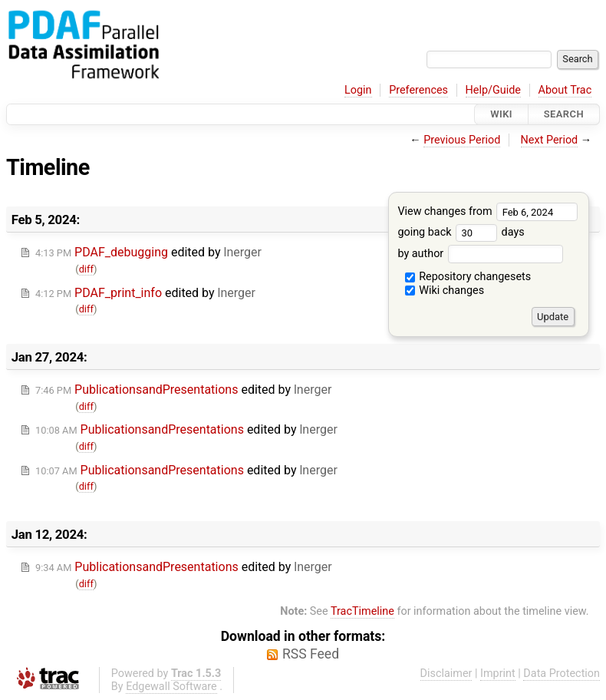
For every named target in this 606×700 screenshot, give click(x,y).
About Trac (565, 90)
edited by (148, 252)
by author (480, 254)
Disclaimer (446, 674)
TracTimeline (362, 611)
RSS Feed (311, 654)
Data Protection (562, 674)
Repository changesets (468, 277)
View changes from (487, 211)
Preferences (418, 90)
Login (358, 90)
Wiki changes (445, 291)
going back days (461, 232)
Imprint (498, 674)
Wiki (501, 114)
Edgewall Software (171, 687)
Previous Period (462, 140)
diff (86, 269)
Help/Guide (493, 90)
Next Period (550, 140)
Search (564, 114)
